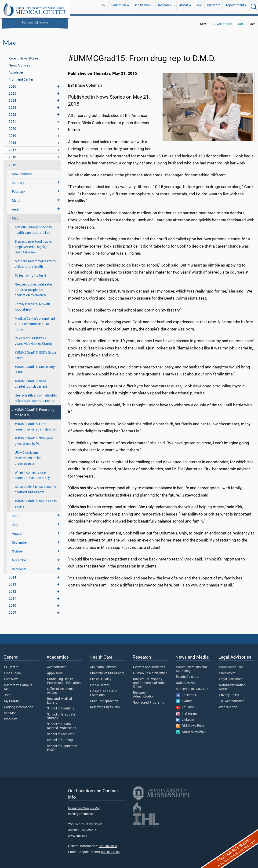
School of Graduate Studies (61, 714)
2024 (12, 98)
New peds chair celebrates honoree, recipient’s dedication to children (34, 287)
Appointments (236, 7)
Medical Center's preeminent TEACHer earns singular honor (35, 321)
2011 (12, 596)
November (19, 558)
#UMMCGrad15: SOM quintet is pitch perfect (31, 381)
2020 (12, 126)
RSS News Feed (190, 723)
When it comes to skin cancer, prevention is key (32, 472)
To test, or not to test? (31, 273)
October (18, 549)
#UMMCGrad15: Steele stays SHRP (36, 367)
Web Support (228, 705)
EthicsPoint (227, 671)
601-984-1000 (108, 843)
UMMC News (185, 680)
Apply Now (55, 671)
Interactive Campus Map (18, 684)
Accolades (16, 70)
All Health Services (103, 664)
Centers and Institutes (149, 664)
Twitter (184, 698)
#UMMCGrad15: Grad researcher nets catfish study (36, 424)
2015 (241, 21)
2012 (12, 589)
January (18, 180)
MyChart (214, 7)
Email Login (12, 671)
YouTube (185, 705)
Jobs (8, 692)
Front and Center (21, 77)
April (15, 207)
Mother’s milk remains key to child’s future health (35, 261)
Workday (10, 716)
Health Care (142, 7)
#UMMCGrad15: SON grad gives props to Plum (34, 438)
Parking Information (19, 705)
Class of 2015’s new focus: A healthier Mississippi (35, 487)
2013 (12, 582)
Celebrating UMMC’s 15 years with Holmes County (34, 338)
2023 (12, 105)
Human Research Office (150, 671)
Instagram (186, 711)
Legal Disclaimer (231, 676)
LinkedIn (185, 717)
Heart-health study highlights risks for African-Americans (36, 395)
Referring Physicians (105, 705)
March (17, 198)
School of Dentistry (61, 706)
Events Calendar (188, 674)
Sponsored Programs (149, 700)
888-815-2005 (110, 849)
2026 (12, 84)
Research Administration (144, 692)
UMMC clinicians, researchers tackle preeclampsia (28, 455)
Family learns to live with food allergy (32, 304)
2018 (12, 140)
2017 (12, 147)
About (184, 7)
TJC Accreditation (232, 698)
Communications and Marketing (191, 666)
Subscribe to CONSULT (192, 686)
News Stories (35, 22)
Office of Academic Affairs (61, 688)
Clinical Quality (101, 676)
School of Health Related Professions (62, 723)
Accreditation (57, 664)
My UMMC (11, 698)
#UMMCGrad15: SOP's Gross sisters (36, 352)
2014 (12, 575)
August (17, 531)
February (18, 189)
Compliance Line (231, 664)
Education (119, 7)
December (19, 566)
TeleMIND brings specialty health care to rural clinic (33, 227)
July (15, 522)
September (20, 540)
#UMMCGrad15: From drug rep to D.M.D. (35, 410)
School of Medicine (61, 731)
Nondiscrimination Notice (232, 684)
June (16, 513)
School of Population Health (62, 745)
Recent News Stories (24, 56)
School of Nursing (60, 737)
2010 (12, 603)
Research (165, 7)
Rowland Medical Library (59, 698)
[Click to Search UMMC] (254, 7)
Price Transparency (104, 698)
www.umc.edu (78, 833)
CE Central (12, 664)
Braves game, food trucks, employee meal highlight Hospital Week (34, 244)
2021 (12, 119)
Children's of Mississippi (107, 671)
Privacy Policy (229, 692)
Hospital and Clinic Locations (104, 690)
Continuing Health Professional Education (64, 678)
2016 (12, 154)
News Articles (22, 171)
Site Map (10, 710)
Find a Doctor (100, 683)
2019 (12, 133)
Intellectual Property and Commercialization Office (150, 680)
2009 (12, 610)
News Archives (19, 63)
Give (199, 7)
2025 (12, 91)
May (15, 216)
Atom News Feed (191, 729)
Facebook (186, 692)
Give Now (11, 676)
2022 (12, 112)
